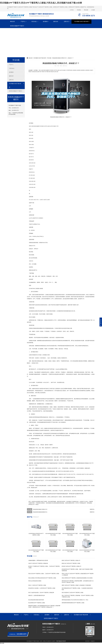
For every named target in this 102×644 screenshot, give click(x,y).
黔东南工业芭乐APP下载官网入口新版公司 (71, 566)
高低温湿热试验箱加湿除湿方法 (40, 512)
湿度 (30, 227)
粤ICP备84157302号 (61, 641)
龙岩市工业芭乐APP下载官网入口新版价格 (38, 563)
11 (30, 166)
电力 (65, 372)
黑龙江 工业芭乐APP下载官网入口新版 (37, 585)
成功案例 (45, 21)
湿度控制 (35, 243)
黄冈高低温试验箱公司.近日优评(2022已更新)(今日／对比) (75, 600)
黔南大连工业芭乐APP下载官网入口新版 (71, 563)
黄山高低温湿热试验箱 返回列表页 (36, 600)
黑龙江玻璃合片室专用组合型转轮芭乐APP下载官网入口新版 (42, 578)
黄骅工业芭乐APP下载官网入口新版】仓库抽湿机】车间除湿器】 (77, 585)
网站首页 (12, 21)
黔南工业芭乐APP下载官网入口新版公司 (71, 560)
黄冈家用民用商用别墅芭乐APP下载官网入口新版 (73, 603)
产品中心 (23, 21)
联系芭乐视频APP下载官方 (17, 26)
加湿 (30, 267)
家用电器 (46, 463)
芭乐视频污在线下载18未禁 (81, 21)
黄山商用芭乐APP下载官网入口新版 (37, 603)
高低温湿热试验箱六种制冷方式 (40, 509)
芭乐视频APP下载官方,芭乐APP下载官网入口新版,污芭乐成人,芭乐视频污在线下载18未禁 (41, 3)
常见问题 (49, 58)
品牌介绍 (66, 21)
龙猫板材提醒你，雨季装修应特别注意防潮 (38, 560)
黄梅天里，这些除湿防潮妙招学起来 (37, 595)
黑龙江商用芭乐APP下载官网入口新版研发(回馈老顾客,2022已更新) (77, 578)
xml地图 (93, 10)
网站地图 (86, 10)
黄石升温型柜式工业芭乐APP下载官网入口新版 (73, 593)
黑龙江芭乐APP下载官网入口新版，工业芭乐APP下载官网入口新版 (44, 574)
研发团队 (79, 10)
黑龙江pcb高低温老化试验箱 (35, 581)
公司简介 (72, 10)
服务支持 (56, 21)
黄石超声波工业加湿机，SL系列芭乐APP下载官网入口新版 (42, 588)
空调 (28, 299)
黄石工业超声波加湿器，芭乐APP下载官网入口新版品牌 (41, 593)
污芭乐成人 (34, 21)
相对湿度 (89, 480)
